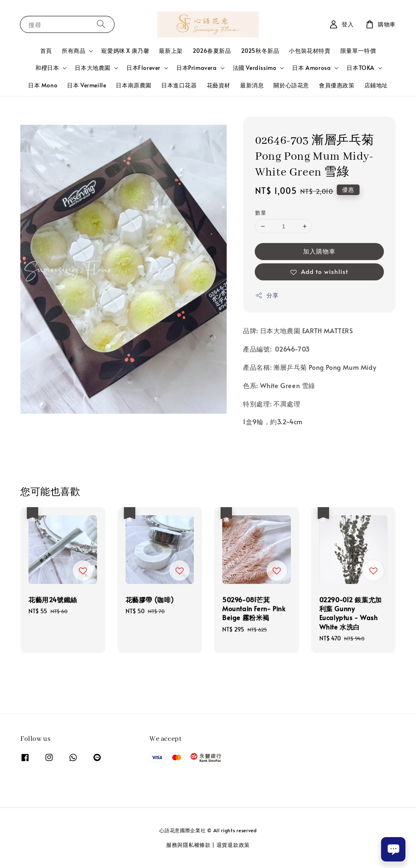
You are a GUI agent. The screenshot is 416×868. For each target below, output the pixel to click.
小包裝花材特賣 (310, 51)
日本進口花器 (179, 85)
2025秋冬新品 (260, 51)
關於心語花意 (291, 85)
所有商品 (74, 51)
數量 (261, 213)
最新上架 (171, 51)
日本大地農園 (93, 68)
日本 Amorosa (311, 68)
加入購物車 (319, 251)
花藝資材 (219, 85)
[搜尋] (101, 24)
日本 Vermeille (87, 85)
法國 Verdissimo (255, 68)
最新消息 (252, 85)
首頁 (46, 51)
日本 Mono (43, 85)
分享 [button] (267, 295)
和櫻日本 (47, 68)
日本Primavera (197, 68)
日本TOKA (361, 68)
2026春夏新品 (212, 51)
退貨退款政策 (233, 845)
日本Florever (143, 68)
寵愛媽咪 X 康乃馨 (125, 51)
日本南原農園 (134, 85)
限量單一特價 (358, 51)
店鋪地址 (376, 85)
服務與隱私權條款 (188, 845)
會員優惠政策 (337, 85)
